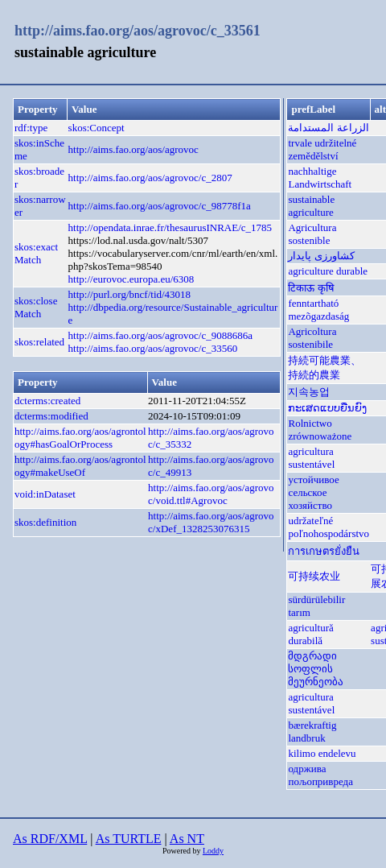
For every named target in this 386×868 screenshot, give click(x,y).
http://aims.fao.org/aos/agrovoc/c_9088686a (160, 335)
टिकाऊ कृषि (311, 288)
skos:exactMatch (36, 253)
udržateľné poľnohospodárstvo (329, 527)
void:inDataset (45, 494)
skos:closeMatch (36, 307)
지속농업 (309, 392)
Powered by (183, 851)
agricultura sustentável (311, 458)
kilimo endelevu (322, 753)
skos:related (39, 342)
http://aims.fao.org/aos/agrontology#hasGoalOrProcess (80, 438)
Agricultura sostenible (312, 234)
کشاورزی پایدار (321, 256)
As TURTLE (129, 839)
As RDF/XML (50, 839)
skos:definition (45, 522)
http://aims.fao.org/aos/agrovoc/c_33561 (138, 31)
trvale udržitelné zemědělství (322, 149)
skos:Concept (96, 128)
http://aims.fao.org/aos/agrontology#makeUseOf (80, 466)
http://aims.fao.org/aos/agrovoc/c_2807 (150, 178)
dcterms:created (47, 401)
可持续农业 (314, 576)
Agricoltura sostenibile (312, 338)
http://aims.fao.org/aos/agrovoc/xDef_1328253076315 (211, 522)
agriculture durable (328, 271)
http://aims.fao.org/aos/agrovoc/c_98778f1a (160, 206)
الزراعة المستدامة (328, 128)
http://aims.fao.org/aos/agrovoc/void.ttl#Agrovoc (211, 494)
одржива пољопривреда (320, 775)
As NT (187, 839)
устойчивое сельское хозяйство (313, 492)
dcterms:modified (51, 416)
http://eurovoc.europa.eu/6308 (131, 279)
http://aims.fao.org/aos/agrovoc (133, 149)
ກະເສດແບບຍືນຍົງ (327, 408)
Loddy (213, 851)
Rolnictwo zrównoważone (320, 430)
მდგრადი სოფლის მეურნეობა (316, 669)
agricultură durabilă (310, 634)
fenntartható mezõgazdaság (318, 310)
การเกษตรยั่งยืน (324, 551)
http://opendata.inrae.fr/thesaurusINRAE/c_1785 (170, 227)
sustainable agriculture (311, 206)
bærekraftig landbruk (312, 732)
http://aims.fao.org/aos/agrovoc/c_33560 (153, 348)
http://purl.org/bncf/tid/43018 (130, 294)
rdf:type (31, 128)
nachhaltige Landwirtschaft (320, 178)
